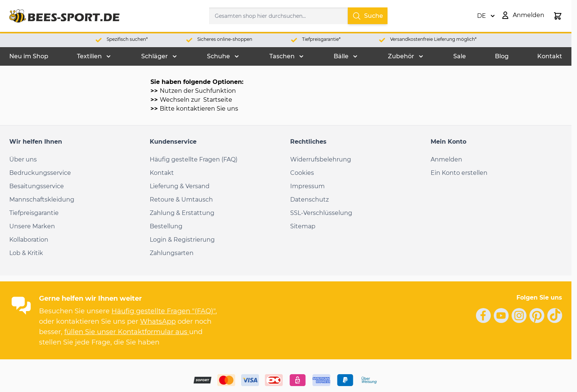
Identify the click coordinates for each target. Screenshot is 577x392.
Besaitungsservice (37, 186)
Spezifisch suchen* (127, 39)
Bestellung (166, 226)
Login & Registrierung (182, 240)
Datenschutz (309, 200)
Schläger (155, 56)
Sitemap (303, 226)
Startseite (217, 100)
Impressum (307, 186)
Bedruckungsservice (40, 173)
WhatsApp (158, 321)
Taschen (282, 56)
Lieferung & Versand (180, 186)
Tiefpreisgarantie (34, 213)
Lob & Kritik (26, 253)
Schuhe (218, 56)
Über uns (23, 159)
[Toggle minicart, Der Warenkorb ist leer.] (558, 16)
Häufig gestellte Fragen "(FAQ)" (163, 311)
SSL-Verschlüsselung (321, 213)
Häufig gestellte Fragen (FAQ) (194, 159)
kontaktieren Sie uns (207, 109)
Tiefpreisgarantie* (321, 39)
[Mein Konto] (523, 15)
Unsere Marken (32, 226)
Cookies (302, 173)
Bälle (341, 56)
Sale (460, 56)
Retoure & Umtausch (181, 200)
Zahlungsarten (172, 253)
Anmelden (446, 159)
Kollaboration (29, 240)
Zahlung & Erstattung (182, 213)
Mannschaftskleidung (42, 200)
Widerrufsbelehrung (321, 159)
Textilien (89, 56)
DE (486, 16)
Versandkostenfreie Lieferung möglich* (433, 39)
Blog (502, 56)
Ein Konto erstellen (459, 173)
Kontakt (550, 56)
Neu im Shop (29, 56)
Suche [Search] (368, 16)
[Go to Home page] (64, 16)
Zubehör (401, 56)
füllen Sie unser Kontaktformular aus (127, 332)
